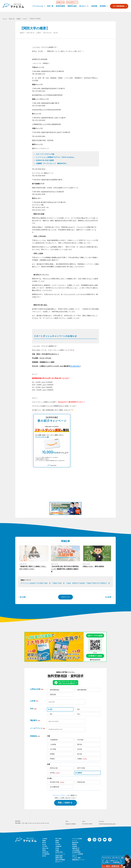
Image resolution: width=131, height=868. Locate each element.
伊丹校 (57, 848)
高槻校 (44, 841)
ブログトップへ (65, 597)
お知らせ (75, 856)
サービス (75, 841)
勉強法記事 (75, 843)
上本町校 (45, 839)
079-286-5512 (75, 366)
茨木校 (44, 844)
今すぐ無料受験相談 (119, 6)
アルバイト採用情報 (78, 854)
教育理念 (75, 844)
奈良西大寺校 (59, 852)
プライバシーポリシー (60, 795)
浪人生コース (84, 6)
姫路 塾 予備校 (51, 583)
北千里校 (45, 846)
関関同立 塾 (105, 583)
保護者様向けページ (78, 860)
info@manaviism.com (107, 824)
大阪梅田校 (58, 846)
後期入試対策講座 (60, 860)
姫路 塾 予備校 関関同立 (69, 583)
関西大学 (96, 583)
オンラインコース (60, 854)
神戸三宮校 (58, 839)
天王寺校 (58, 844)
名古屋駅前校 (46, 854)
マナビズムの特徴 (77, 839)
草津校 (57, 843)
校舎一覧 (50, 6)
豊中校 (44, 843)
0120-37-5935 (71, 824)
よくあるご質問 (76, 858)
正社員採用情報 (76, 852)
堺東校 (44, 850)
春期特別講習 (60, 6)
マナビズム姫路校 (29, 583)
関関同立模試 (72, 6)
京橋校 (57, 850)
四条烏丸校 (45, 852)
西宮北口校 (45, 848)
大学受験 (40, 583)
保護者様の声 (76, 848)
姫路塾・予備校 (86, 583)
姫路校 (57, 841)
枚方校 (44, 856)
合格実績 (94, 6)
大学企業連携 (76, 850)
